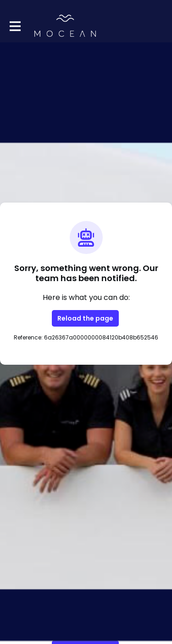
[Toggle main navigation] (15, 26)
